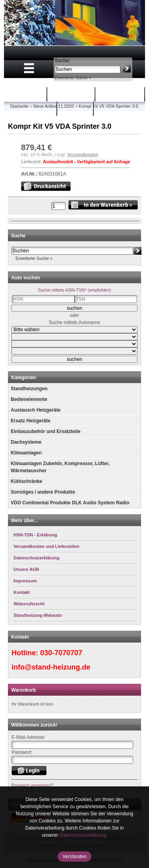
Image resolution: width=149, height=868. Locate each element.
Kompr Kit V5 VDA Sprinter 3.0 (108, 106)
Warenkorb (72, 94)
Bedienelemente (29, 399)
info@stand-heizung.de (51, 667)
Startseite (26, 94)
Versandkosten (83, 155)
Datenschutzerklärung (82, 835)
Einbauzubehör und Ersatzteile (45, 431)
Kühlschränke (26, 481)
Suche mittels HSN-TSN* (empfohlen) (74, 290)
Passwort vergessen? (32, 785)
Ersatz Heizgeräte (31, 421)
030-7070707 (61, 653)
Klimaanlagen (26, 453)
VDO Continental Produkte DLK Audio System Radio (70, 503)
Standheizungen (29, 389)
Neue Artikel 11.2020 (54, 106)
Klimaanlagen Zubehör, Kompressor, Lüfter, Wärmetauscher (60, 467)
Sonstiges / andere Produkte (43, 492)
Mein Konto (121, 94)
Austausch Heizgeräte (36, 410)
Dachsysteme (26, 442)
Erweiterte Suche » (73, 78)
